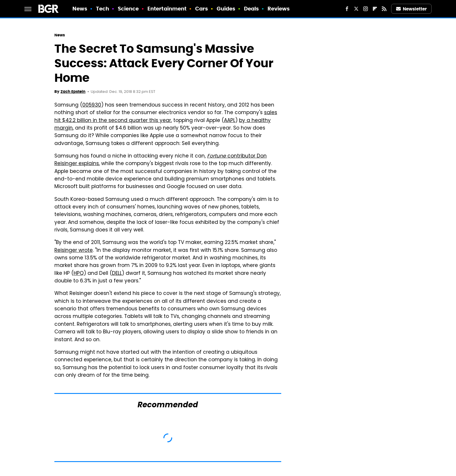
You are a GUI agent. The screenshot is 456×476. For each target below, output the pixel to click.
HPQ (79, 274)
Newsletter (412, 9)
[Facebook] (347, 9)
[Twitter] (356, 9)
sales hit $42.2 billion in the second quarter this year (166, 117)
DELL (117, 274)
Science (128, 9)
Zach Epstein (73, 92)
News (80, 9)
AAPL (230, 121)
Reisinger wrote (74, 251)
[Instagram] (366, 9)
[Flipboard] (375, 9)
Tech (103, 9)
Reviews (279, 9)
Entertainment (167, 9)
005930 (92, 105)
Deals (252, 9)
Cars (202, 9)
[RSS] (384, 9)
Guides (226, 9)
